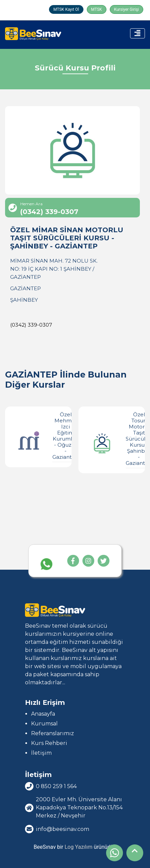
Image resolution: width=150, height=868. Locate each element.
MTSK (97, 9)
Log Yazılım (78, 847)
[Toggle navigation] (137, 33)
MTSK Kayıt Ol (66, 9)
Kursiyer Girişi (127, 9)
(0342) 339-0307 (31, 325)
